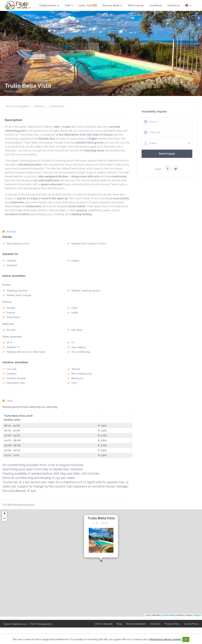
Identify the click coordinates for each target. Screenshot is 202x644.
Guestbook (156, 5)
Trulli (69, 5)
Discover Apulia (112, 5)
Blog (119, 624)
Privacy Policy (172, 624)
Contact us (174, 5)
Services (9, 232)
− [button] (5, 519)
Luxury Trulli (88, 5)
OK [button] (186, 639)
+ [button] (5, 514)
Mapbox (198, 615)
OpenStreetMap (169, 615)
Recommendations (136, 624)
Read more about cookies (166, 639)
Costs (8, 401)
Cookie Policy (191, 624)
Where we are (136, 5)
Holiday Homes (49, 5)
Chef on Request (104, 624)
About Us (156, 624)
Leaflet (148, 615)
